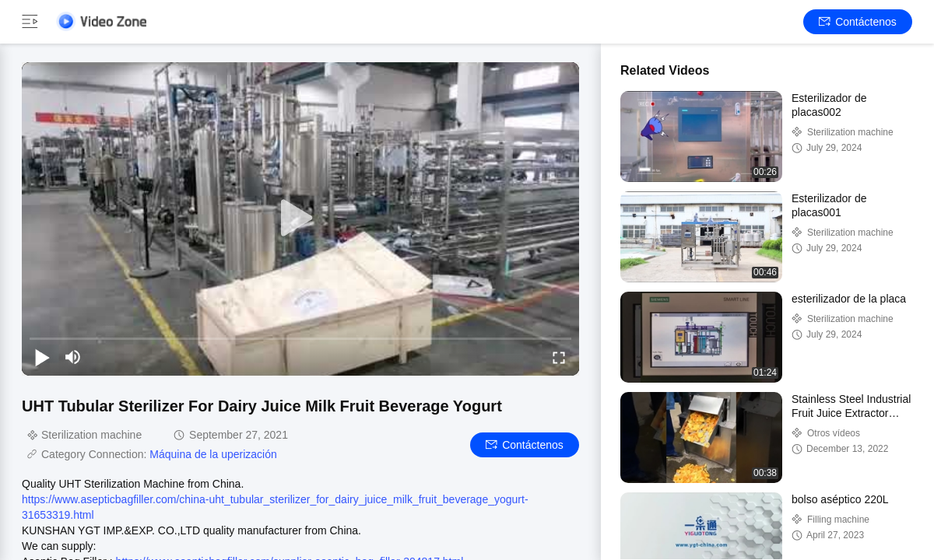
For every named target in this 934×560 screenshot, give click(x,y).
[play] (300, 219)
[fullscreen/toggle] (559, 357)
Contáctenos (858, 22)
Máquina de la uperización (213, 454)
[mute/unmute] (73, 357)
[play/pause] (42, 357)
